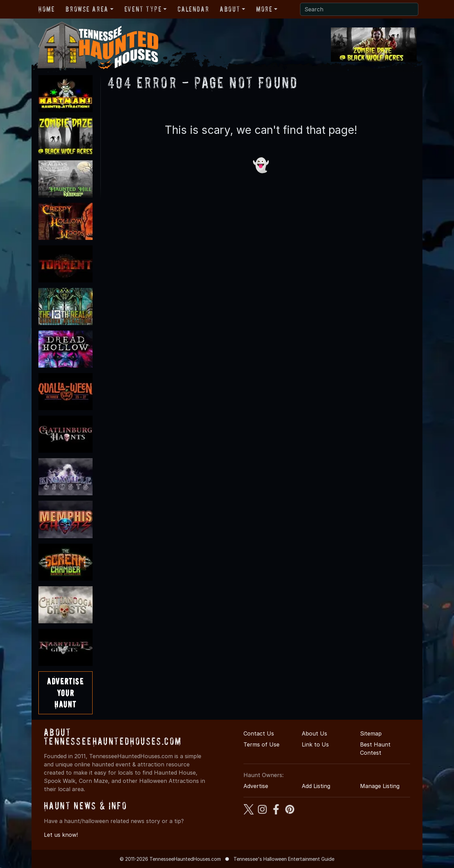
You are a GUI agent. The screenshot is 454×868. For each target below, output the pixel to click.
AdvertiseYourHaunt (65, 693)
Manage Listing (380, 786)
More (264, 9)
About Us (314, 733)
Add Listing (316, 786)
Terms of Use (261, 744)
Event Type (143, 9)
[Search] (359, 9)
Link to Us (315, 744)
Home (46, 9)
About (230, 9)
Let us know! (61, 835)
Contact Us (259, 733)
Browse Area (87, 9)
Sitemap (371, 733)
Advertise (256, 786)
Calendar (193, 9)
